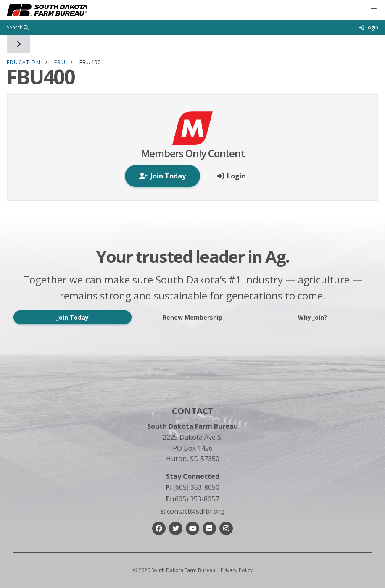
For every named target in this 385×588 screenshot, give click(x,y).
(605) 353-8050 (192, 487)
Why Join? (312, 317)
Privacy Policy (237, 570)
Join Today (73, 317)
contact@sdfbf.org (192, 511)
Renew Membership (192, 317)
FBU (60, 62)
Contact (193, 411)
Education (24, 62)
